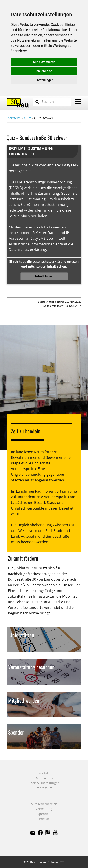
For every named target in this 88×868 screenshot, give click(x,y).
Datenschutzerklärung (27, 250)
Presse (44, 819)
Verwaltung (44, 809)
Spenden (44, 814)
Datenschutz (44, 778)
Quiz (27, 118)
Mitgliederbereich (44, 804)
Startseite (14, 118)
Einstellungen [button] (44, 80)
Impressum (44, 788)
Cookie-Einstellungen (44, 783)
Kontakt (44, 773)
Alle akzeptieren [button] (44, 62)
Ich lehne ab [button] (44, 71)
